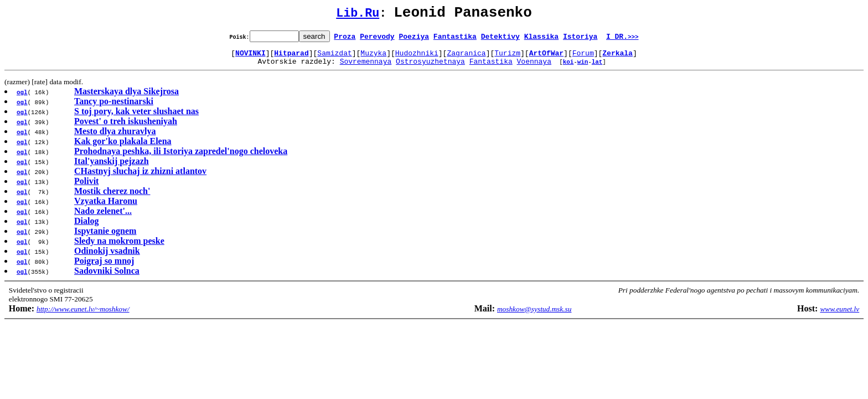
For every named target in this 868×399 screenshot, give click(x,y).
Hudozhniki (417, 58)
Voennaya (534, 68)
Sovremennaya (366, 68)
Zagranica (466, 58)
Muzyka (373, 58)
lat (597, 68)
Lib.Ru (358, 15)
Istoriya (580, 39)
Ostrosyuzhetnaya (430, 68)
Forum (583, 58)
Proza (345, 39)
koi (569, 68)
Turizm (507, 58)
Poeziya (414, 39)
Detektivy (500, 39)
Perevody (377, 39)
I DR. (622, 39)
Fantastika (455, 39)
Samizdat (334, 58)
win (583, 68)
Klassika (541, 39)
